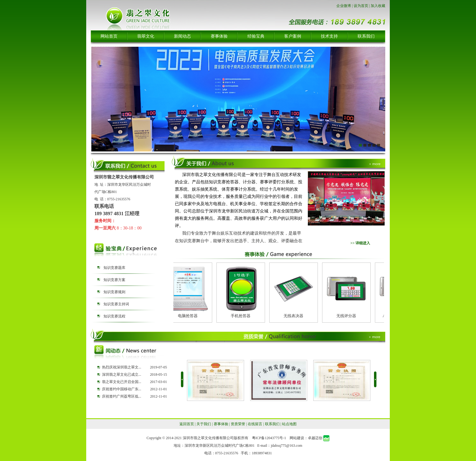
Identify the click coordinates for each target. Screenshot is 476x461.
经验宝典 (256, 36)
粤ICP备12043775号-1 (269, 438)
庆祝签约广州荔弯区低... (122, 396)
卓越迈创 (315, 438)
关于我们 (204, 424)
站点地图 (289, 424)
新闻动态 (182, 36)
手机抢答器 (242, 316)
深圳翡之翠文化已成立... (122, 375)
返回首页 (187, 424)
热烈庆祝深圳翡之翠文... (122, 367)
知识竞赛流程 (114, 316)
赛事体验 (219, 36)
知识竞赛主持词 (116, 304)
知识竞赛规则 (114, 292)
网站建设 (297, 438)
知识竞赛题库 (114, 268)
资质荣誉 (238, 424)
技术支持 (329, 36)
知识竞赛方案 (114, 280)
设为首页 (361, 6)
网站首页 (109, 36)
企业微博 (344, 6)
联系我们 (366, 36)
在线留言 (255, 424)
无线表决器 (295, 316)
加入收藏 (378, 6)
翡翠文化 (146, 36)
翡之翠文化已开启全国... (122, 382)
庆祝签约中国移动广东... (122, 389)
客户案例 (293, 36)
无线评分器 (348, 316)
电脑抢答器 (189, 316)
